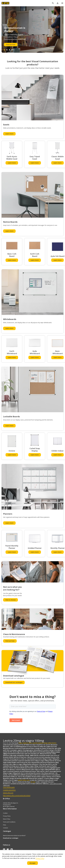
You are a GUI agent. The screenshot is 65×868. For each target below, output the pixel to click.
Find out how (11, 45)
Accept (33, 863)
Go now (33, 782)
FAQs (4, 825)
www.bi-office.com (24, 780)
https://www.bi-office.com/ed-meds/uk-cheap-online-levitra (37, 743)
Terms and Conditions (9, 822)
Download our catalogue (14, 682)
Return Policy (7, 819)
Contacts (5, 828)
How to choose (10, 600)
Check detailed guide (9, 787)
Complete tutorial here (9, 790)
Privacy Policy (7, 816)
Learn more (9, 134)
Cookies (5, 813)
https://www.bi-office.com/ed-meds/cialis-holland (17, 796)
